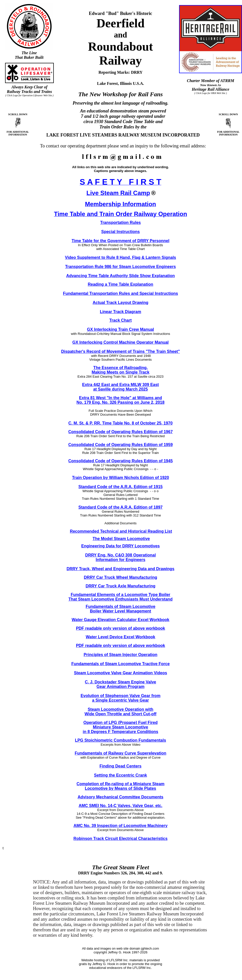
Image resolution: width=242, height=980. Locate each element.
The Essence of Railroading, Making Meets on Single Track (120, 370)
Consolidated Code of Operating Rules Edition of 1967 (120, 432)
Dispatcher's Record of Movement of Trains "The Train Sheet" (120, 351)
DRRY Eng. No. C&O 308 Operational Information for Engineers (120, 557)
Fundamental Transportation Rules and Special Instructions (120, 293)
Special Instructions (120, 232)
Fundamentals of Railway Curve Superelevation (121, 753)
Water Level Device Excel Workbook (120, 637)
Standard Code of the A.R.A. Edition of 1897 (120, 507)
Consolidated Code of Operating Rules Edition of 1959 (120, 445)
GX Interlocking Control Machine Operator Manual (120, 342)
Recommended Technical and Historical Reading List (121, 531)
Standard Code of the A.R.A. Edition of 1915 (120, 487)
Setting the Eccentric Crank (121, 775)
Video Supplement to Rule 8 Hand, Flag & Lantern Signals (120, 257)
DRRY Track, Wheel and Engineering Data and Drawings (121, 569)
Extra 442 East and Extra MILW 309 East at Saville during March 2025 (120, 387)
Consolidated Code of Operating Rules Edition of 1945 (120, 461)
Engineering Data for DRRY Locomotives (120, 546)
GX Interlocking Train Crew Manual (120, 329)
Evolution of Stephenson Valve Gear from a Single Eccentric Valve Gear (121, 698)
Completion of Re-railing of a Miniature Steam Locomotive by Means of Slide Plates (121, 786)
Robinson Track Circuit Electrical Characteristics (121, 839)
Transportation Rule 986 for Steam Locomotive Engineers (121, 267)
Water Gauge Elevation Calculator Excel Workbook (121, 620)
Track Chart (120, 320)
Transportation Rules (120, 223)
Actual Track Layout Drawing (120, 303)
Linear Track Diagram (121, 312)
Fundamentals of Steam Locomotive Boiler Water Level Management (121, 609)
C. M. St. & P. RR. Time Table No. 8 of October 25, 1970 (121, 423)
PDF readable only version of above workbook (120, 628)
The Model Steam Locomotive (121, 539)
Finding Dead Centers (120, 766)
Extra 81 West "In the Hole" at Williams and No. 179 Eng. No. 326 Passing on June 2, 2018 (121, 400)
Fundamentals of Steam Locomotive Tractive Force (120, 664)
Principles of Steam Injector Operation (121, 655)
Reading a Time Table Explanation (120, 284)
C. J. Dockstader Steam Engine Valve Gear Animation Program (120, 684)
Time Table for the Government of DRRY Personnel (120, 241)
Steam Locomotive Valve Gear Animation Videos (120, 673)
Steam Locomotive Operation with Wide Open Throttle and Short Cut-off (120, 712)
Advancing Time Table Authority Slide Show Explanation (120, 276)
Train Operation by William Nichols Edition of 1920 (120, 478)
